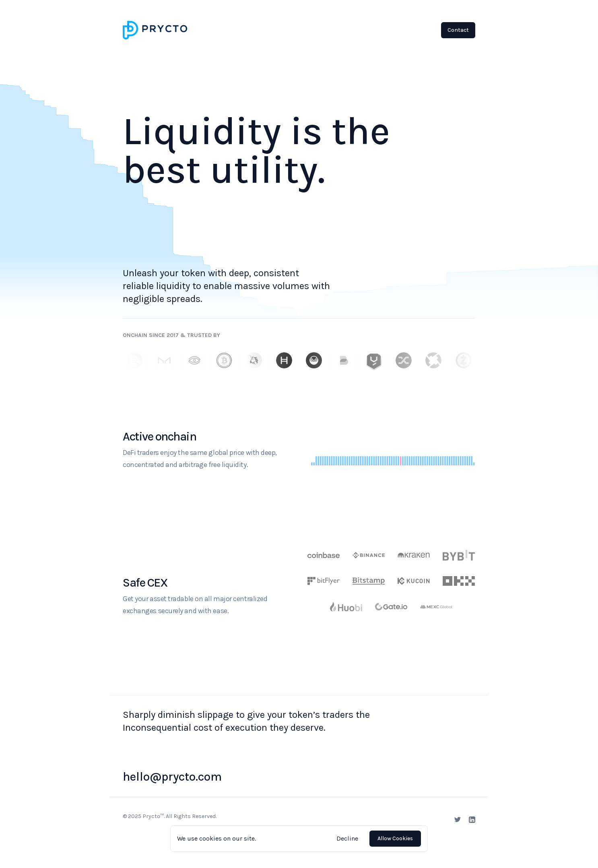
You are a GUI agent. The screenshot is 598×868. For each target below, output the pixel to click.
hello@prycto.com (172, 777)
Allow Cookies (395, 838)
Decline (347, 838)
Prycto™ (153, 816)
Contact (458, 30)
